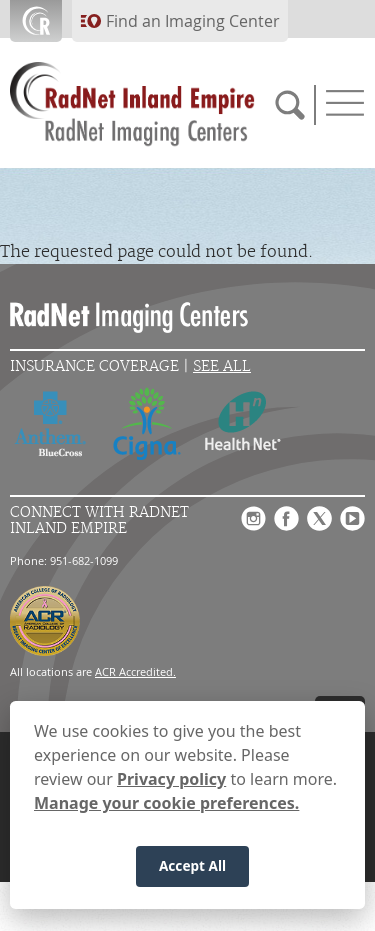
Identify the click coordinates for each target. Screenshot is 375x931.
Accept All (192, 873)
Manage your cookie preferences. (166, 811)
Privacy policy (171, 787)
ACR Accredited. (135, 671)
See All (222, 366)
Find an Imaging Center (193, 21)
